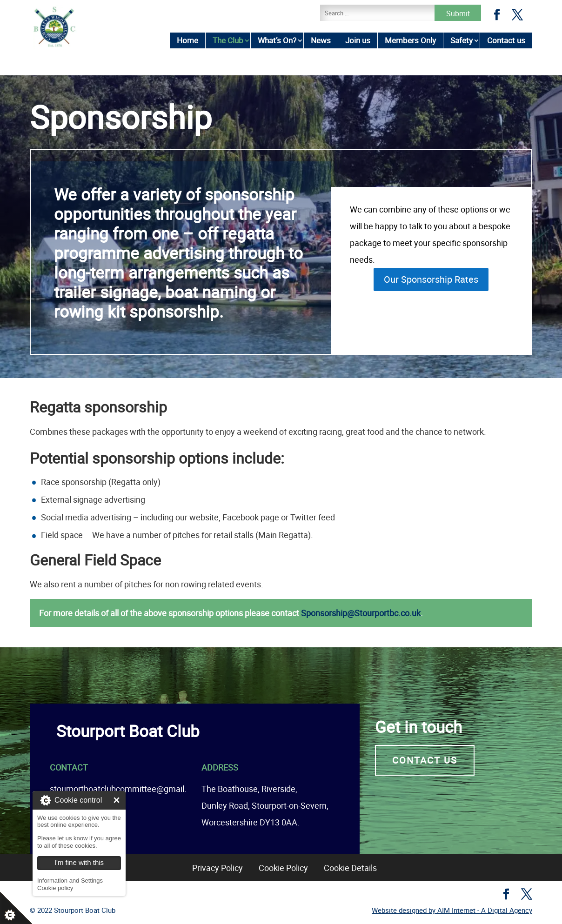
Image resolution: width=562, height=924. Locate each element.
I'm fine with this (117, 800)
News (321, 40)
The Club (228, 40)
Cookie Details (350, 868)
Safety (462, 40)
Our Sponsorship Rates (431, 279)
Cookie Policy (283, 868)
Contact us (506, 40)
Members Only (410, 40)
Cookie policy (55, 888)
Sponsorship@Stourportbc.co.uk (361, 613)
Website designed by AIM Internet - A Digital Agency (452, 910)
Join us (358, 40)
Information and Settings (70, 881)
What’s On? (277, 40)
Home (187, 40)
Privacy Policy (217, 868)
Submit (458, 13)
